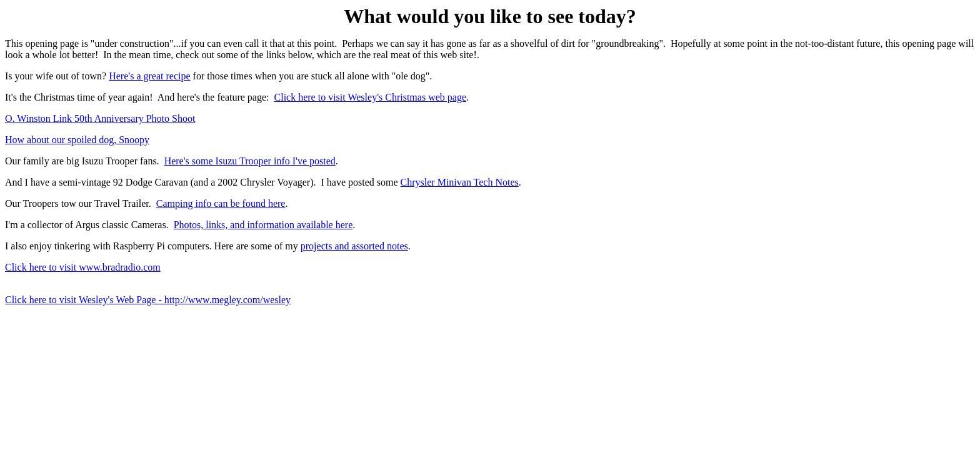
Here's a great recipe (149, 76)
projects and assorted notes (354, 246)
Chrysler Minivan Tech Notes (460, 182)
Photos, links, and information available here (263, 225)
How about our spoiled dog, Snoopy (77, 140)
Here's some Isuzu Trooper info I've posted (250, 161)
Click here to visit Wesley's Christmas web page (370, 97)
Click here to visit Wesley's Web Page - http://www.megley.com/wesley (148, 300)
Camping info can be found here (221, 203)
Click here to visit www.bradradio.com (83, 267)
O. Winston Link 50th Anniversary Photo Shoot (100, 118)
